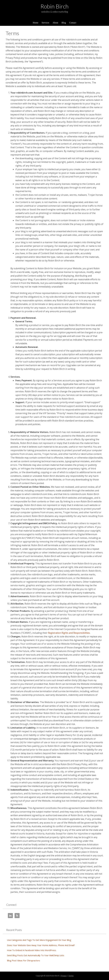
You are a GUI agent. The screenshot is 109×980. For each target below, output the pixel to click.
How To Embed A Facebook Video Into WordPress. (32, 950)
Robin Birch (54, 6)
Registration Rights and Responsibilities (69, 633)
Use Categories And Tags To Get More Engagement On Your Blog (39, 940)
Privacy (64, 976)
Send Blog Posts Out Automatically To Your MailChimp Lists (36, 955)
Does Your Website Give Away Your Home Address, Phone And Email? (41, 945)
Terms (71, 976)
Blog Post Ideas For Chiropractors (24, 960)
